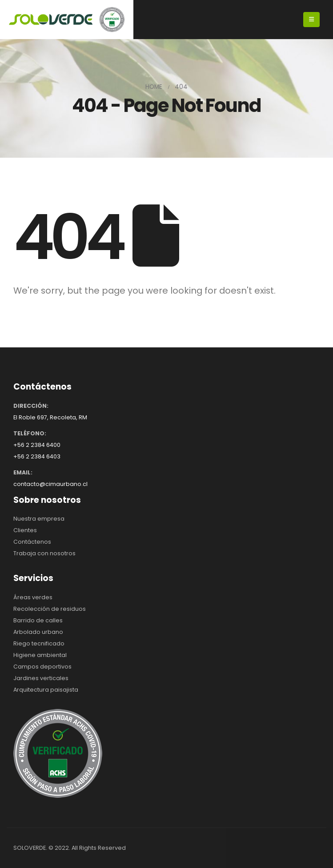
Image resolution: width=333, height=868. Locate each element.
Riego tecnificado (39, 643)
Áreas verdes (33, 597)
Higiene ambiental (40, 655)
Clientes (25, 530)
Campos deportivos (42, 667)
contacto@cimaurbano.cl (50, 484)
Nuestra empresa (39, 519)
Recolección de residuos (50, 609)
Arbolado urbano (38, 632)
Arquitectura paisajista (46, 690)
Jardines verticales (41, 678)
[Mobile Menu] (311, 20)
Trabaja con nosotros (44, 553)
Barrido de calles (38, 620)
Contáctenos (32, 542)
